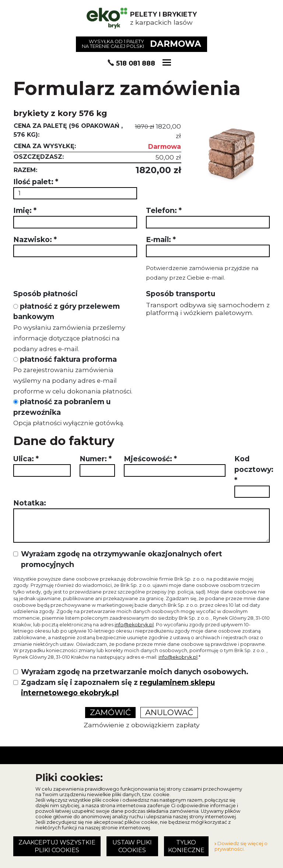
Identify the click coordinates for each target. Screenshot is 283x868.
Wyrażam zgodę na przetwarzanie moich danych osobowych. (135, 672)
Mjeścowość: (150, 459)
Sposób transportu (181, 294)
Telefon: (164, 210)
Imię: (25, 210)
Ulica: (26, 459)
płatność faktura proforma (73, 375)
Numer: (96, 459)
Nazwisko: (35, 239)
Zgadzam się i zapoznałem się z (118, 688)
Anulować (169, 712)
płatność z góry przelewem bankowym (69, 327)
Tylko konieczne (186, 846)
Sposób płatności (46, 294)
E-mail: (161, 239)
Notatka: (30, 503)
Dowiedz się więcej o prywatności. (241, 846)
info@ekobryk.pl (134, 625)
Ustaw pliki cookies (132, 846)
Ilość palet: (36, 182)
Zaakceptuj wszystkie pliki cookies (57, 846)
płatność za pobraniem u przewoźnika (69, 412)
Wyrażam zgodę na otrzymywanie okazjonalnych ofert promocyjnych (122, 559)
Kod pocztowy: (254, 469)
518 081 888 (136, 63)
